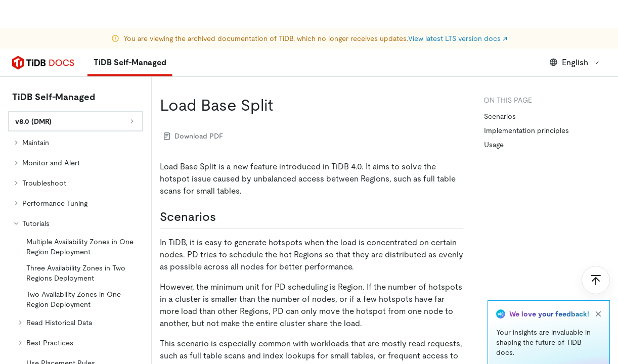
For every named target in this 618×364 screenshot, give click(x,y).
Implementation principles (526, 130)
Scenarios (500, 116)
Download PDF (193, 136)
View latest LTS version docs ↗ (458, 10)
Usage (494, 145)
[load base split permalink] (281, 105)
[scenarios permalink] (224, 217)
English (575, 62)
